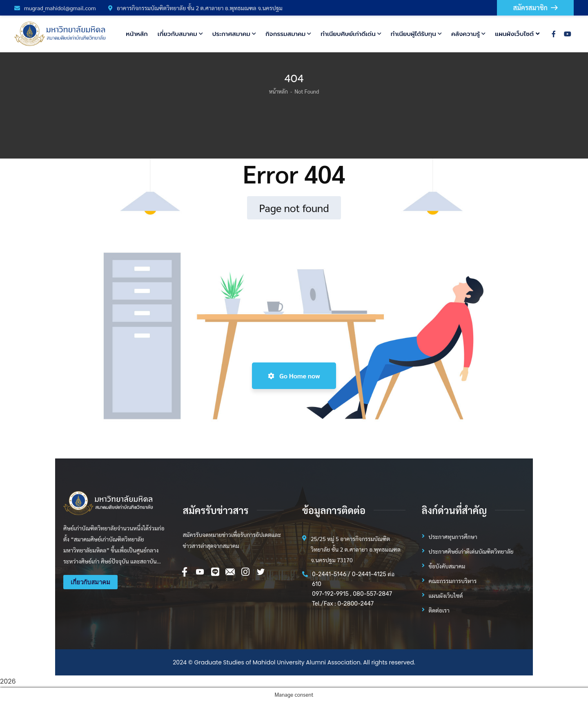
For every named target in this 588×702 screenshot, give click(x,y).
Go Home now (294, 376)
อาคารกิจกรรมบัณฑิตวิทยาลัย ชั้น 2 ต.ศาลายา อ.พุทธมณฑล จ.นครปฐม (195, 8)
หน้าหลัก (278, 91)
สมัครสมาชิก (535, 8)
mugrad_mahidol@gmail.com (55, 8)
